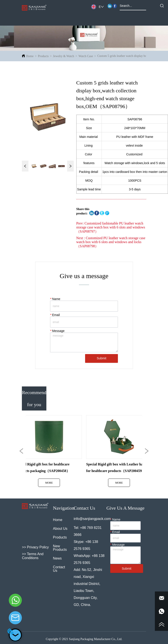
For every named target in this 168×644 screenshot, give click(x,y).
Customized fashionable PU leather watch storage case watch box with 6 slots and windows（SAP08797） (111, 227)
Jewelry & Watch (64, 56)
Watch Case (86, 56)
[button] (100, 20)
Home (30, 56)
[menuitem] (100, 20)
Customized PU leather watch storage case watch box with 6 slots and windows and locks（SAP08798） (111, 242)
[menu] (100, 20)
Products (43, 56)
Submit (101, 358)
